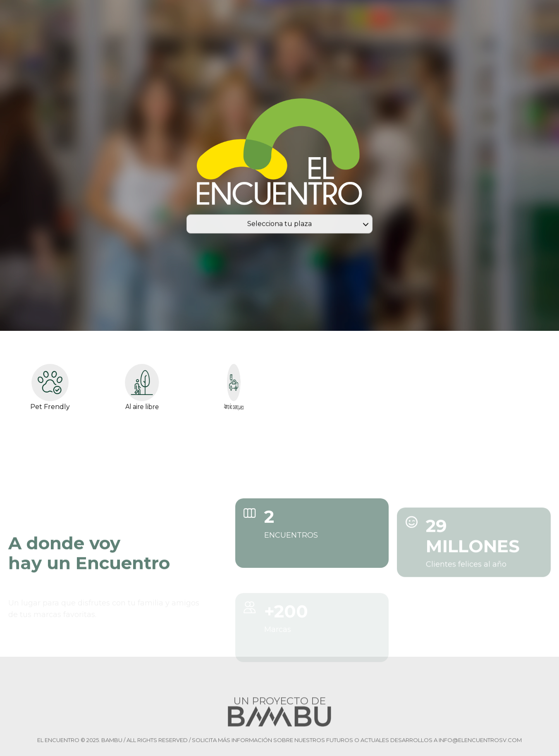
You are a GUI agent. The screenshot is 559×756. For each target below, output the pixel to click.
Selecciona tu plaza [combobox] (279, 225)
